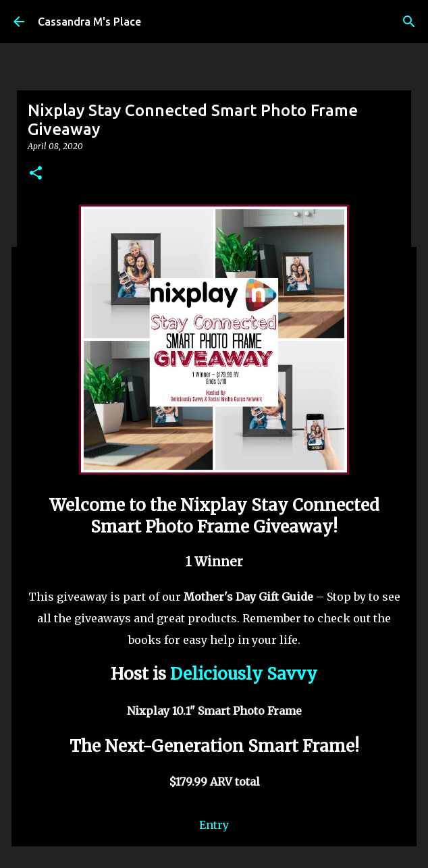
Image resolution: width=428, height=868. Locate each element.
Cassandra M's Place (89, 22)
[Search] (409, 22)
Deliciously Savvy (244, 674)
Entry (214, 825)
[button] (36, 174)
